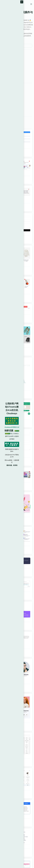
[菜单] (31, 4)
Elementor (4, 20)
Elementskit (19, 151)
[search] (17, 46)
